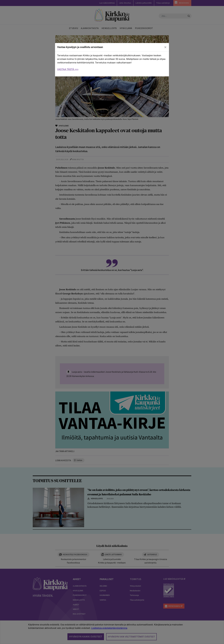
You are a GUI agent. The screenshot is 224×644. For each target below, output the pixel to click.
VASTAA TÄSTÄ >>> (68, 69)
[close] (165, 47)
